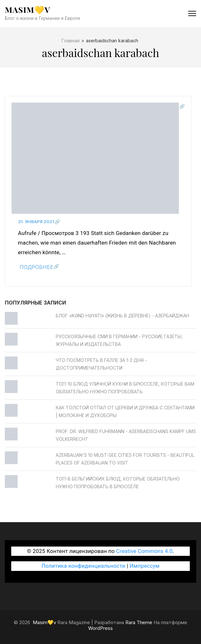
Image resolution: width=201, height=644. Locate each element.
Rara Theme (139, 622)
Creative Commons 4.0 (144, 551)
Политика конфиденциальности (83, 566)
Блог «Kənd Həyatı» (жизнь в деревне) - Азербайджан (122, 316)
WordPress (100, 628)
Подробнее (36, 267)
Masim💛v (28, 9)
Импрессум (144, 566)
